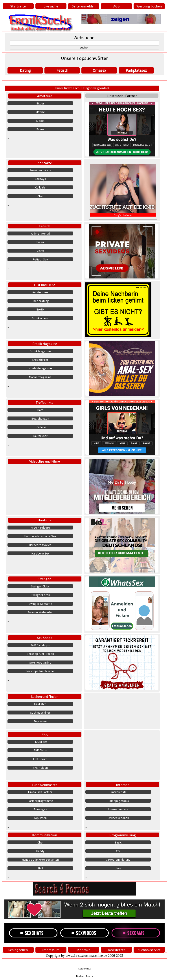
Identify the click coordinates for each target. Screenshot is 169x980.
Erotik (40, 309)
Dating (25, 70)
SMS (40, 868)
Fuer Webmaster (45, 785)
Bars (40, 410)
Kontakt (84, 950)
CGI (118, 851)
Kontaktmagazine (40, 368)
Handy (40, 851)
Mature (40, 112)
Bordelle (40, 427)
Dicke (40, 251)
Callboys (40, 179)
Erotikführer (40, 360)
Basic (118, 842)
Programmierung (123, 835)
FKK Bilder (40, 742)
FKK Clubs (40, 750)
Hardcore (45, 520)
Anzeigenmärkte (40, 170)
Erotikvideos (40, 318)
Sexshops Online (40, 662)
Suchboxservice (149, 950)
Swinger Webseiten (40, 612)
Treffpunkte (45, 402)
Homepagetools (118, 801)
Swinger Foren (40, 595)
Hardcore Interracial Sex (40, 536)
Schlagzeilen (18, 950)
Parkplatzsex (136, 70)
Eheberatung (40, 301)
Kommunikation (45, 835)
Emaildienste (118, 792)
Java (118, 868)
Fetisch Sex (40, 259)
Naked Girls (84, 976)
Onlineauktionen (118, 818)
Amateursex (40, 292)
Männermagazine (40, 377)
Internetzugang (118, 809)
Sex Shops (45, 638)
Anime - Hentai (40, 233)
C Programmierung (118, 860)
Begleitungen (40, 418)
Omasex (99, 70)
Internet (122, 785)
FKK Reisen (40, 768)
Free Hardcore (40, 528)
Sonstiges (40, 809)
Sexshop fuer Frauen (40, 654)
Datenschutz (84, 969)
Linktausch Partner (40, 792)
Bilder (40, 103)
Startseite (18, 6)
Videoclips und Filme (45, 461)
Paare (40, 129)
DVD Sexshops (40, 645)
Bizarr (40, 242)
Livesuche (51, 6)
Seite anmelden (84, 6)
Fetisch (62, 70)
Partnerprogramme (40, 801)
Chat (40, 196)
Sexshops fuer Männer (40, 671)
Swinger (45, 579)
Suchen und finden (45, 696)
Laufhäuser (40, 436)
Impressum (51, 950)
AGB (117, 6)
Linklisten (40, 704)
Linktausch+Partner (122, 96)
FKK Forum (40, 759)
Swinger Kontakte (40, 604)
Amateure (45, 96)
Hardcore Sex (40, 553)
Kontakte (45, 163)
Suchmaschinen (40, 713)
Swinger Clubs (40, 586)
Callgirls (40, 187)
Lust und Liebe (45, 285)
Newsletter (116, 950)
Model (40, 121)
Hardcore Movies (40, 545)
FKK (45, 734)
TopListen (40, 721)
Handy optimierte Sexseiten (40, 860)
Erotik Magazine (45, 344)
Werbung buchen (149, 6)
